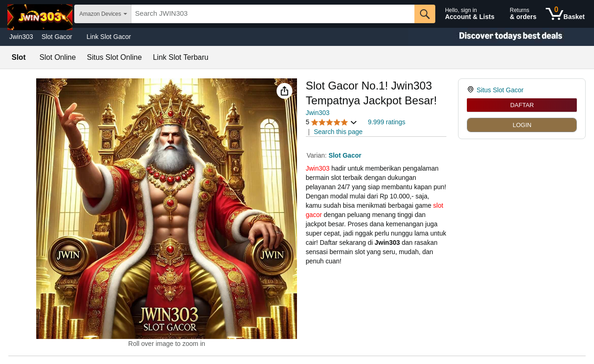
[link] (472, 90)
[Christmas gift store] (501, 37)
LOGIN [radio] (522, 125)
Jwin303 (21, 37)
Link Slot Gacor (109, 37)
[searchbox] (273, 14)
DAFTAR (522, 105)
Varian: (318, 155)
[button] (284, 91)
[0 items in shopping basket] (565, 14)
